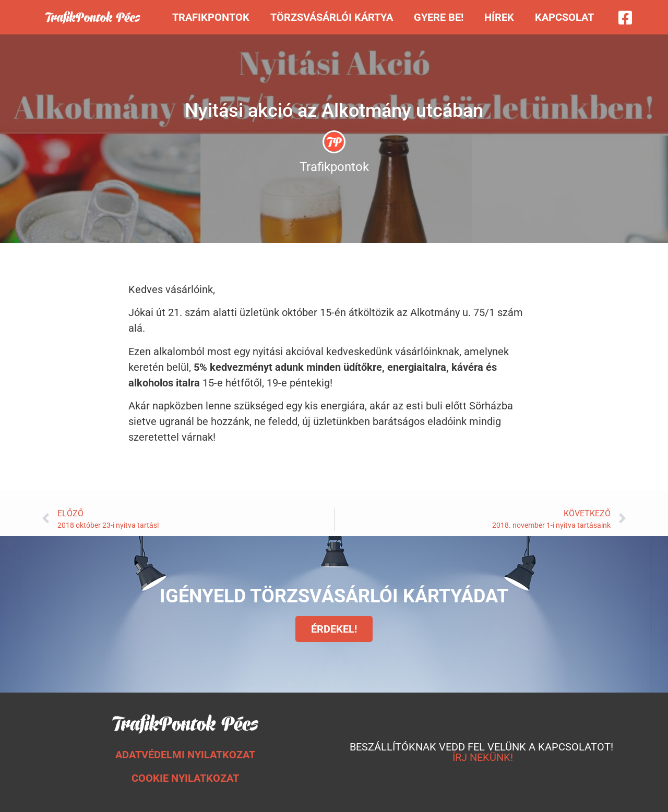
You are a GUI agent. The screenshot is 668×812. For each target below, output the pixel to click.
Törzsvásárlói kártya (332, 17)
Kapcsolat (564, 17)
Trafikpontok (211, 17)
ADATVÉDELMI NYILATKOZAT (185, 755)
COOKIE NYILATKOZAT (185, 778)
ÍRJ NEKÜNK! (483, 757)
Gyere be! (439, 17)
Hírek (499, 17)
